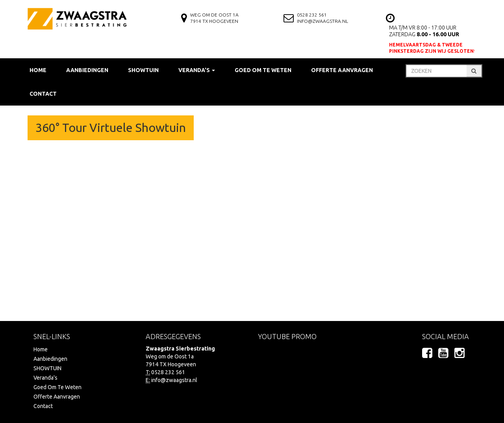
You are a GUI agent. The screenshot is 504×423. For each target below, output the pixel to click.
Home (38, 70)
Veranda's (45, 378)
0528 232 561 (312, 15)
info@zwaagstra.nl (322, 21)
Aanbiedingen (87, 70)
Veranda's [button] (197, 70)
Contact (43, 94)
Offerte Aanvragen (342, 70)
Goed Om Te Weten (263, 70)
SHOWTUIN (143, 70)
